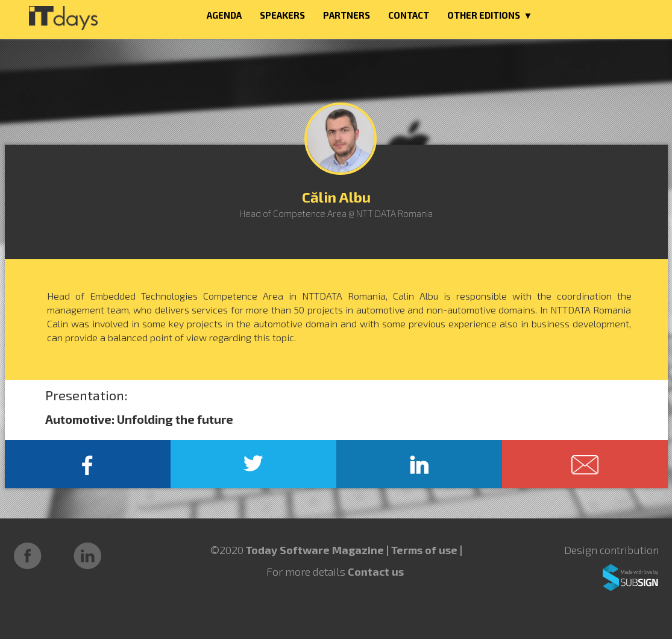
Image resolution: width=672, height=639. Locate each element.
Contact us (376, 571)
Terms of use (425, 550)
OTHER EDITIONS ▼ (490, 15)
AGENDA (224, 15)
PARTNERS (347, 15)
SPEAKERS (282, 15)
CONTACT (409, 15)
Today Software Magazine (315, 550)
